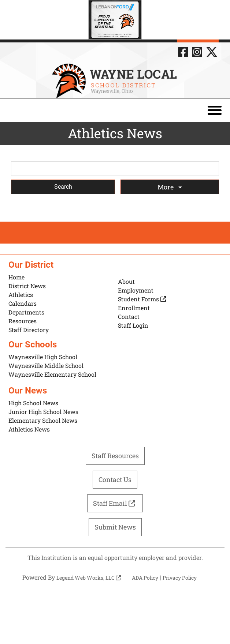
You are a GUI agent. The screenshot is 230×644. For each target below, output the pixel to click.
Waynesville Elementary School (52, 374)
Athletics (21, 295)
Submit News (115, 527)
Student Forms (142, 299)
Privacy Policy (180, 578)
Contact (129, 317)
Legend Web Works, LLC (89, 578)
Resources (23, 321)
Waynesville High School (43, 357)
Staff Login (133, 325)
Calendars (23, 303)
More (166, 187)
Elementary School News (43, 420)
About (126, 281)
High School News (33, 403)
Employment (136, 290)
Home (16, 277)
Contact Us (115, 479)
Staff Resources (115, 456)
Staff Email (115, 503)
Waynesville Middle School (46, 366)
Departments (26, 312)
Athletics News (29, 429)
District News (27, 286)
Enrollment (134, 308)
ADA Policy (145, 578)
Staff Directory (29, 330)
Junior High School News (43, 412)
